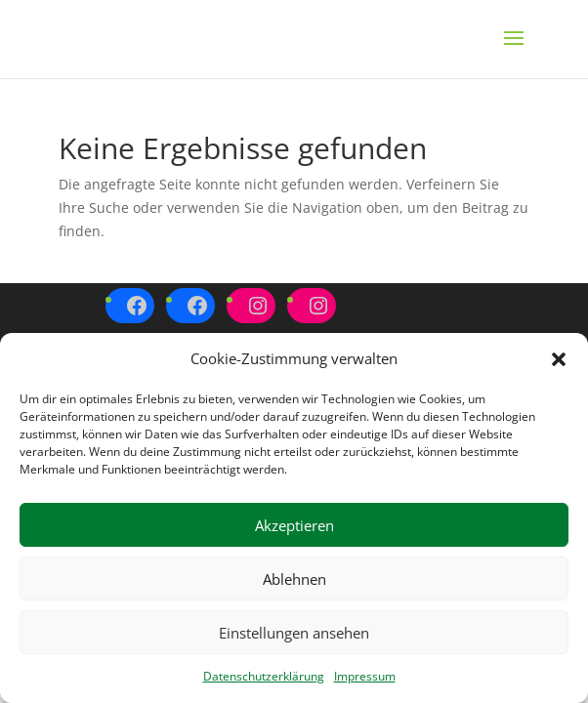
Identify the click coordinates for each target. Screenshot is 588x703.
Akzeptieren (294, 525)
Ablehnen (294, 579)
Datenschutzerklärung (264, 676)
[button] (559, 359)
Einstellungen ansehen (294, 633)
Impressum (365, 676)
